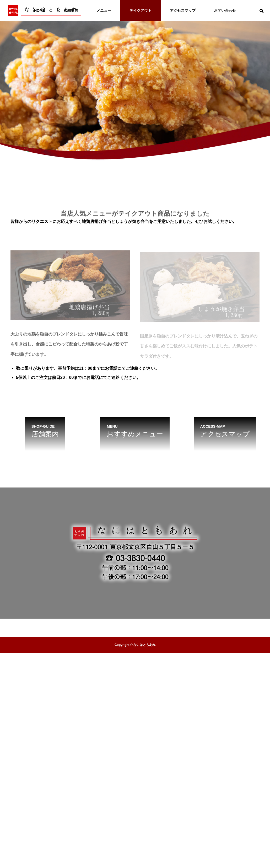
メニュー (104, 10)
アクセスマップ (183, 10)
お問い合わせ (225, 10)
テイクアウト (141, 10)
